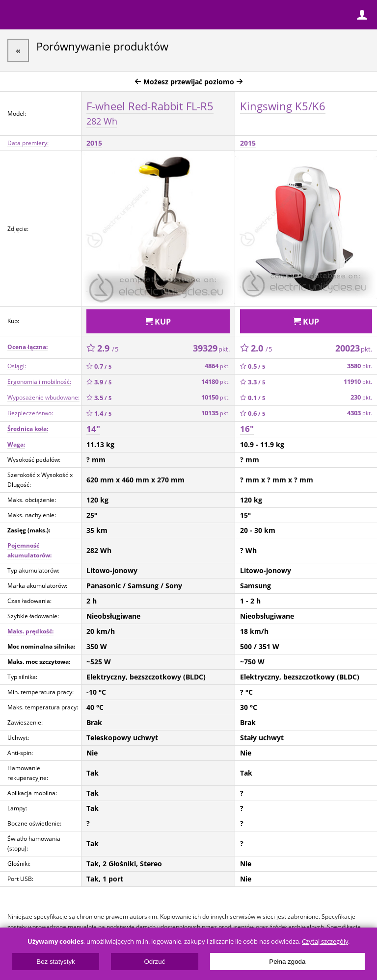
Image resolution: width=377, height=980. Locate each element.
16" (247, 429)
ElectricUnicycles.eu (71, 16)
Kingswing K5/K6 (283, 106)
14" (93, 429)
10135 (215, 413)
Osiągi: (17, 366)
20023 (354, 348)
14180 (215, 382)
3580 (360, 366)
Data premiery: (28, 143)
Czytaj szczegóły (325, 942)
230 (361, 397)
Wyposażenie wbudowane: (43, 397)
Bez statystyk (56, 962)
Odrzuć (154, 962)
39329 (211, 348)
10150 (215, 397)
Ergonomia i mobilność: (39, 382)
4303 (360, 413)
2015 (94, 143)
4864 (217, 366)
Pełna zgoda (287, 962)
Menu (15, 15)
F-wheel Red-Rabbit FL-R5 (150, 113)
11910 (358, 382)
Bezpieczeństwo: (30, 413)
